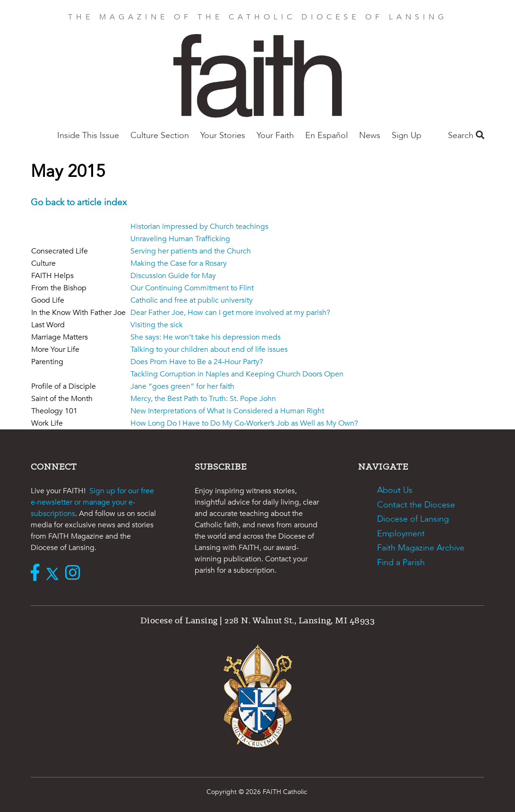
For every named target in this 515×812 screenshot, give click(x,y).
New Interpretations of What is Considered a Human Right (227, 411)
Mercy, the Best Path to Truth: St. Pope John (203, 399)
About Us (395, 490)
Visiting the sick (157, 325)
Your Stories (223, 135)
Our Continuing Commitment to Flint (192, 288)
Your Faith (275, 135)
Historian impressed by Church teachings (199, 227)
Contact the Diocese (416, 505)
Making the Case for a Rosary (179, 263)
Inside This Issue (88, 135)
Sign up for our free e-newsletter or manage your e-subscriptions (92, 502)
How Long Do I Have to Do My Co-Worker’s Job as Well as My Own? (244, 423)
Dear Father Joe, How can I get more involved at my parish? (230, 313)
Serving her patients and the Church (191, 251)
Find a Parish (401, 563)
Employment (401, 534)
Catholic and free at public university (192, 300)
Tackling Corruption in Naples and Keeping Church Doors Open (237, 374)
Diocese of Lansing (413, 519)
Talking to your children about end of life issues (209, 349)
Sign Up (407, 135)
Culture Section (160, 135)
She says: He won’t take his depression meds (206, 337)
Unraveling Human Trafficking (180, 239)
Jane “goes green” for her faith (182, 386)
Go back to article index (79, 202)
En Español (326, 135)
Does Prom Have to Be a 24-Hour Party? (197, 362)
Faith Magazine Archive (421, 548)
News (370, 135)
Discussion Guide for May (173, 276)
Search (466, 135)
